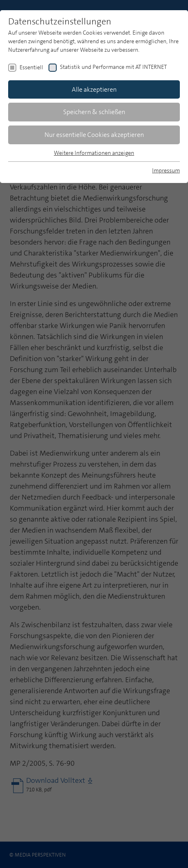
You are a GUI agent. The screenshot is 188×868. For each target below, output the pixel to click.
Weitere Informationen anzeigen (94, 153)
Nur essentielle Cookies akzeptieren (94, 135)
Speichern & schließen (94, 112)
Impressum (166, 170)
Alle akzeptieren (94, 89)
